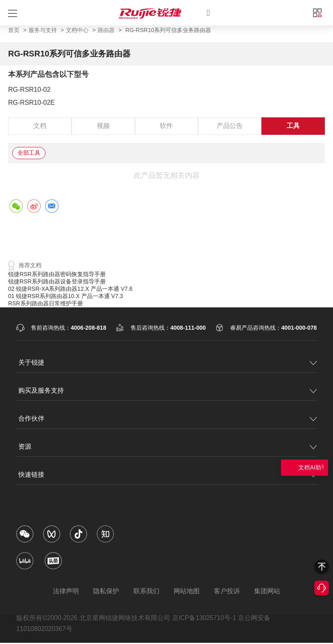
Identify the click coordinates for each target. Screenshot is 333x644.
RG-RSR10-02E (32, 103)
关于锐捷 (31, 362)
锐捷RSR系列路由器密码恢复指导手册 (57, 274)
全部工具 (29, 153)
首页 (14, 30)
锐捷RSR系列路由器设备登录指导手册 (57, 281)
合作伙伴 (31, 418)
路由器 (106, 30)
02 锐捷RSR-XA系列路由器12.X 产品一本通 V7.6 (70, 289)
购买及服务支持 (41, 390)
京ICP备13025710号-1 (205, 618)
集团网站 (270, 591)
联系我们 (146, 591)
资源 (25, 446)
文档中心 (77, 30)
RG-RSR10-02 (29, 90)
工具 (293, 126)
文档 (40, 126)
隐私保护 (104, 591)
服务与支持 (43, 30)
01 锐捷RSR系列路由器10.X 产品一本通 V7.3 (65, 296)
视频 (103, 126)
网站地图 (187, 591)
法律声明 (63, 591)
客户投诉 (229, 591)
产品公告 (230, 126)
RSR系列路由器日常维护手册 (46, 303)
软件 (166, 126)
